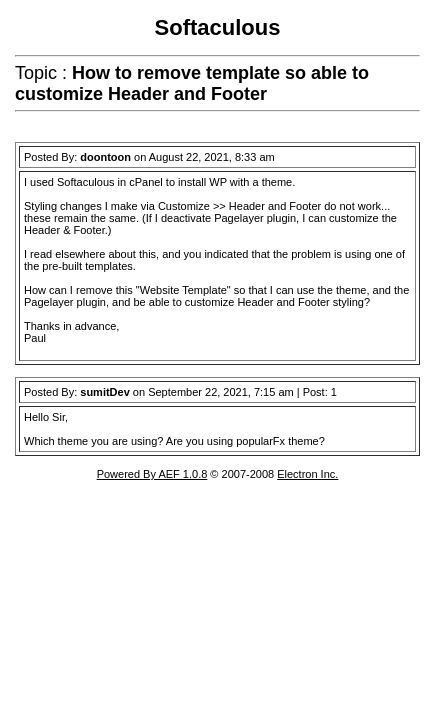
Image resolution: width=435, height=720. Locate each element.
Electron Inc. (307, 474)
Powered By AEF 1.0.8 (152, 474)
